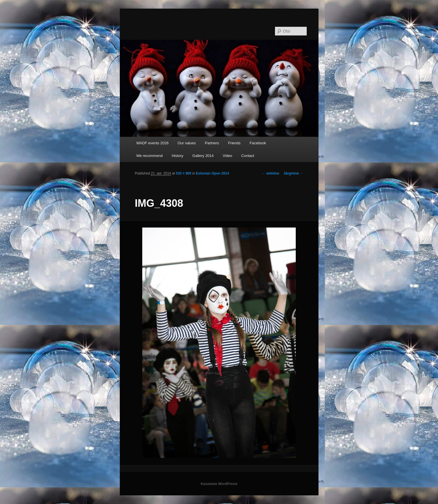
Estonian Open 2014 (212, 173)
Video (227, 156)
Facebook (258, 143)
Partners (212, 143)
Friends (234, 143)
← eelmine (270, 173)
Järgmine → (293, 173)
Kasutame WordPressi (219, 484)
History (177, 156)
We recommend (149, 156)
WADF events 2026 (152, 143)
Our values (187, 143)
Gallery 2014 (203, 156)
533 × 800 (184, 173)
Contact (248, 156)
